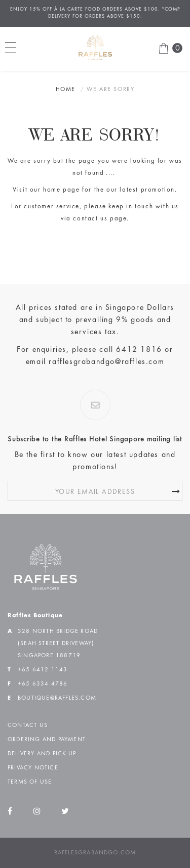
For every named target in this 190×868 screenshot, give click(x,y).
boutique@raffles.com (57, 698)
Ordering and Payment (47, 740)
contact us (90, 219)
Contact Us (28, 725)
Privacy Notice (33, 768)
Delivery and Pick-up (42, 754)
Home (66, 89)
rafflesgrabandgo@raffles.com (106, 362)
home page (61, 190)
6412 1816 (139, 350)
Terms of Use (30, 782)
